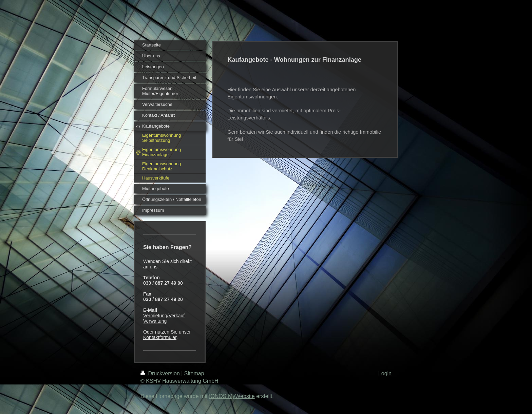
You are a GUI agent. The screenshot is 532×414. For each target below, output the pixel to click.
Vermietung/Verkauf (164, 316)
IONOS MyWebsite (232, 396)
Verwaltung (155, 321)
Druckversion (161, 373)
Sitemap (194, 373)
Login (385, 373)
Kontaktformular (160, 337)
